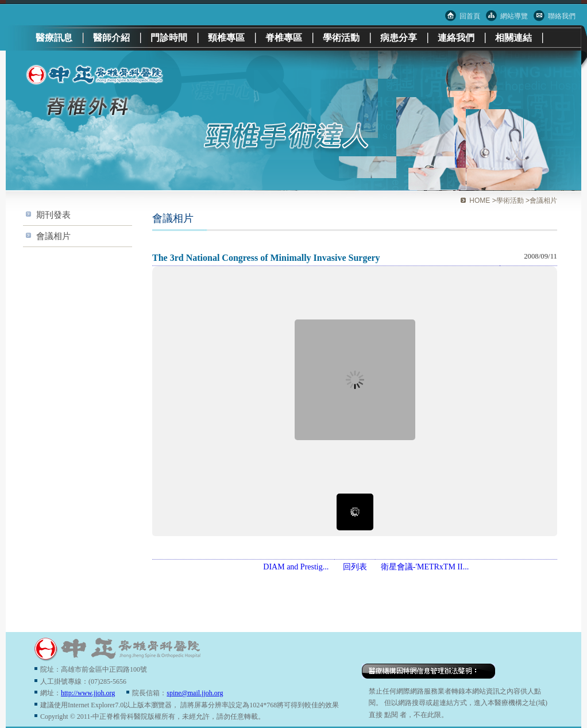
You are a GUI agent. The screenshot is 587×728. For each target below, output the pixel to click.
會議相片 (53, 236)
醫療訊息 (54, 38)
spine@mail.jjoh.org (195, 693)
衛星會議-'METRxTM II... (425, 567)
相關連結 (513, 38)
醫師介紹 (111, 38)
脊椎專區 (284, 38)
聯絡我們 (562, 16)
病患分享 (399, 38)
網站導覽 (514, 16)
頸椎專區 (226, 38)
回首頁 (470, 16)
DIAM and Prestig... (296, 567)
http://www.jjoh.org (88, 693)
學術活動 (341, 38)
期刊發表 (53, 215)
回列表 (355, 567)
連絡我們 (456, 38)
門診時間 (169, 38)
